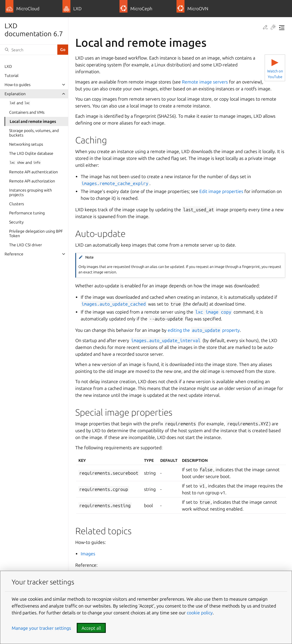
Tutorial (12, 76)
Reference (14, 254)
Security (16, 222)
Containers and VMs (27, 112)
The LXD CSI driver (26, 245)
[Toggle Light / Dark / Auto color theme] (273, 28)
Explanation (15, 94)
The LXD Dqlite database (31, 153)
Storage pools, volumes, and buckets (34, 133)
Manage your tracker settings (41, 628)
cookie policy (200, 613)
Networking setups (26, 144)
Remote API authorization (32, 181)
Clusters (17, 204)
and (20, 103)
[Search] (29, 50)
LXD (8, 66)
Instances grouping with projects (31, 192)
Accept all (91, 628)
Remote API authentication (34, 172)
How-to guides (18, 85)
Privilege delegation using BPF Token (36, 233)
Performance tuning (27, 213)
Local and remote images (33, 121)
